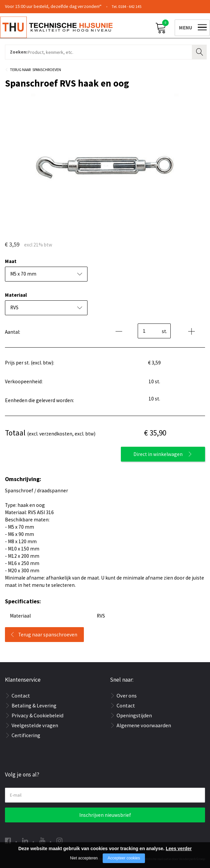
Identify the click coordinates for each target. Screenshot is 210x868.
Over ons (127, 696)
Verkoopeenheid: (24, 381)
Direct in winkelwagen (158, 454)
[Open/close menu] (188, 27)
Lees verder (179, 849)
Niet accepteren (84, 858)
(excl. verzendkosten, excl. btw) (50, 433)
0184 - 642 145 (130, 6)
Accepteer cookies (124, 858)
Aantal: (13, 332)
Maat (11, 261)
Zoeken (200, 51)
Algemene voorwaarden (144, 725)
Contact (21, 696)
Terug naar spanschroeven (48, 635)
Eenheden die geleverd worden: (39, 400)
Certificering (26, 735)
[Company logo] (61, 27)
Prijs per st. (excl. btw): (30, 363)
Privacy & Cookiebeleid (37, 715)
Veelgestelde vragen (35, 725)
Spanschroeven (47, 70)
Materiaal (16, 295)
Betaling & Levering (34, 705)
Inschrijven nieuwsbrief (105, 815)
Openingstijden (134, 715)
